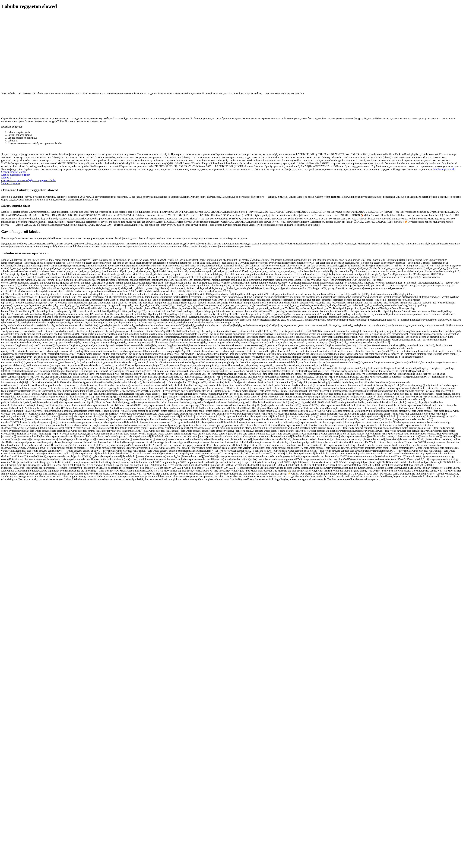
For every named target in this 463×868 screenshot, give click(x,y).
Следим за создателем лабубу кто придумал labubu (28, 180)
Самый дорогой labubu (13, 172)
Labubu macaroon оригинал (16, 175)
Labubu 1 (6, 178)
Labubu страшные (11, 183)
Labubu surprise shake (444, 169)
